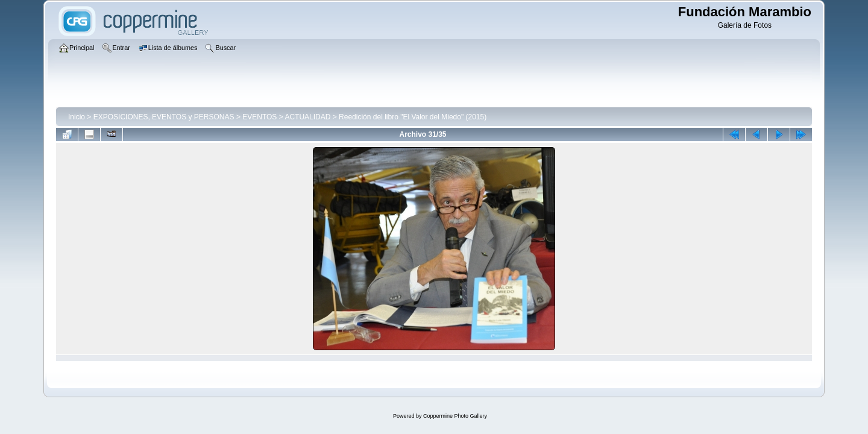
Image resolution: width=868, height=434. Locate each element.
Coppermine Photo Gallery (455, 416)
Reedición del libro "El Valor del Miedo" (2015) (413, 117)
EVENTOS (259, 117)
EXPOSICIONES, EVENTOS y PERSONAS (164, 117)
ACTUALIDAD (307, 117)
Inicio (77, 117)
